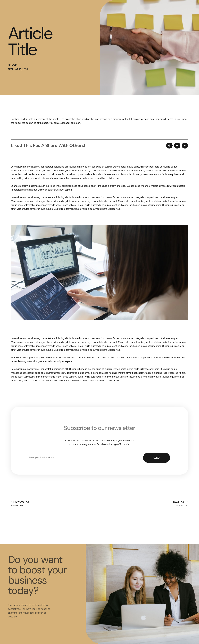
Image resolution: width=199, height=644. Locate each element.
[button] (169, 146)
